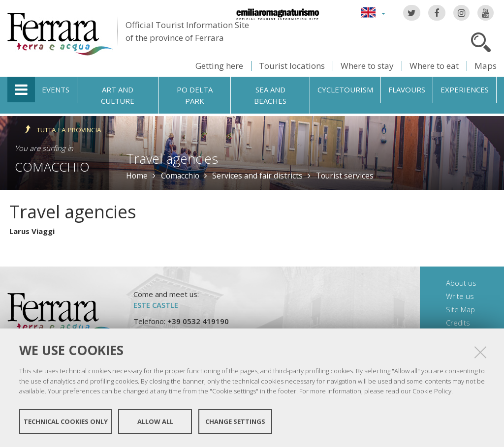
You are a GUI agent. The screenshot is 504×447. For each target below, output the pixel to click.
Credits (458, 323)
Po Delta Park (195, 95)
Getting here (219, 66)
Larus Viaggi (32, 231)
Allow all (155, 421)
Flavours (407, 89)
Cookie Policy (432, 391)
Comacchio (52, 167)
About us (461, 283)
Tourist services (345, 176)
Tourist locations (292, 66)
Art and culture (118, 95)
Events (56, 89)
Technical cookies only (66, 421)
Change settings (235, 421)
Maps (486, 66)
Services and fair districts (257, 176)
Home (137, 176)
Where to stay (367, 66)
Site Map (460, 309)
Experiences (465, 89)
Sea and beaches (270, 95)
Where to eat (434, 66)
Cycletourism (345, 89)
